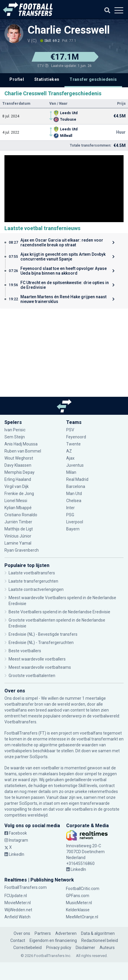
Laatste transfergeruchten (33, 581)
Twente (73, 444)
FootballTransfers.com (26, 887)
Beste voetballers (25, 651)
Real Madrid (77, 479)
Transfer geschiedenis (93, 79)
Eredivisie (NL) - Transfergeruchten (41, 643)
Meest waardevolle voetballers (37, 659)
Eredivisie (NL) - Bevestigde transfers (43, 634)
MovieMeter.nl (18, 903)
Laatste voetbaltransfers (32, 573)
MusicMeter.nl (79, 903)
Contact (18, 940)
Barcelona (76, 486)
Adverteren (66, 933)
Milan (71, 472)
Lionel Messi (16, 501)
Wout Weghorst (19, 458)
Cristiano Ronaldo (21, 515)
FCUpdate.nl (16, 896)
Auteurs (107, 948)
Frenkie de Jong (19, 494)
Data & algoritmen (98, 933)
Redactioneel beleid (100, 940)
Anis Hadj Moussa (21, 444)
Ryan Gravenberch (22, 550)
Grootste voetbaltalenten (32, 676)
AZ (69, 451)
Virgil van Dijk (17, 486)
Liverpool (75, 522)
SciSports (39, 757)
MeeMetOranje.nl (82, 917)
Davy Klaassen (18, 465)
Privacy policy (59, 948)
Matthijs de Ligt (19, 529)
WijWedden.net (18, 910)
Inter (71, 508)
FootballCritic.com (83, 889)
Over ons (22, 933)
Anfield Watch (17, 917)
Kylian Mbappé (18, 508)
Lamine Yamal (18, 543)
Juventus (75, 465)
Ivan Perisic (15, 430)
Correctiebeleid (27, 948)
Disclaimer (85, 948)
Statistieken (47, 79)
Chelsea (74, 501)
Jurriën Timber (18, 522)
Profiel (17, 79)
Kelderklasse (78, 910)
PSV (70, 430)
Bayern (73, 529)
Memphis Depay (20, 472)
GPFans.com (78, 896)
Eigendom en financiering (53, 940)
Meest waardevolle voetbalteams (40, 667)
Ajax (70, 458)
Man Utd (74, 494)
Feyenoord (76, 437)
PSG (70, 515)
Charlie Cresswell (69, 30)
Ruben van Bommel (23, 451)
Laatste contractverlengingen (36, 589)
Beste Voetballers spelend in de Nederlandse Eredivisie (59, 612)
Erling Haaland (18, 479)
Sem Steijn (15, 437)
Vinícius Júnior (18, 536)
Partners (43, 933)
